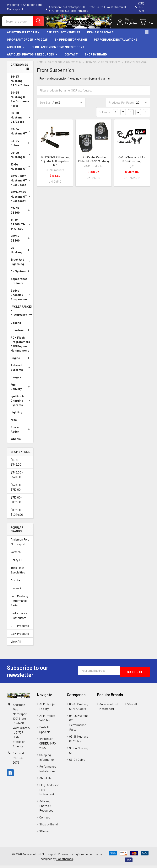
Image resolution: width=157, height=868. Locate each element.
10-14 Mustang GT (21, 169)
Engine (20, 360)
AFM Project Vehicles (63, 34)
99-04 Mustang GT (21, 134)
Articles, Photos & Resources (32, 57)
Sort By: (45, 105)
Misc (14, 422)
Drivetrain (20, 332)
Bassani (16, 591)
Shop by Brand (96, 57)
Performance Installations (116, 42)
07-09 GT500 (20, 213)
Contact (71, 57)
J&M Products (20, 636)
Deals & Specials (100, 34)
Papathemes (65, 861)
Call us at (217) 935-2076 (19, 760)
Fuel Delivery (20, 389)
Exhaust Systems (20, 370)
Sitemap (45, 834)
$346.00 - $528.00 (17, 477)
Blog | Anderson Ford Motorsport (58, 49)
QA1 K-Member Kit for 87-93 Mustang (132, 161)
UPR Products (20, 628)
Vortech (16, 554)
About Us (16, 49)
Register (126, 25)
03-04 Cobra (20, 145)
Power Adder (20, 432)
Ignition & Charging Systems (21, 403)
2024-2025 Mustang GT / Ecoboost (21, 199)
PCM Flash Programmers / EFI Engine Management (20, 346)
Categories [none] (19, 67)
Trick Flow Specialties (18, 572)
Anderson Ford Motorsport (20, 544)
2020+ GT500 (20, 241)
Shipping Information (71, 42)
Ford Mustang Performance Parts (19, 603)
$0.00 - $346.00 (16, 465)
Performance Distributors (19, 618)
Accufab (16, 583)
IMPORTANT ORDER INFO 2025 (27, 42)
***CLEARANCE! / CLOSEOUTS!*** (21, 313)
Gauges (16, 379)
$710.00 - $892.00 (16, 502)
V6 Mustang (20, 252)
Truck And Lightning (21, 264)
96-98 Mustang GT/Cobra (21, 120)
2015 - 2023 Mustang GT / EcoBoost (21, 183)
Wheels (16, 441)
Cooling (16, 325)
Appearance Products (19, 283)
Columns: (105, 115)
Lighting (16, 415)
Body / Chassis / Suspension (21, 297)
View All (16, 644)
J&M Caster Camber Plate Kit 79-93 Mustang (93, 161)
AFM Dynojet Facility (23, 34)
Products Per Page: (121, 105)
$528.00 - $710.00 (17, 490)
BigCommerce (83, 857)
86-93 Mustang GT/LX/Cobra (20, 83)
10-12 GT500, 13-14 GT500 (21, 227)
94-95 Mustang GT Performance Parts (20, 102)
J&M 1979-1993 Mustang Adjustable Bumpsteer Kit (55, 163)
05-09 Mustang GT (21, 157)
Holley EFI (17, 562)
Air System (20, 274)
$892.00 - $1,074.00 (17, 515)
